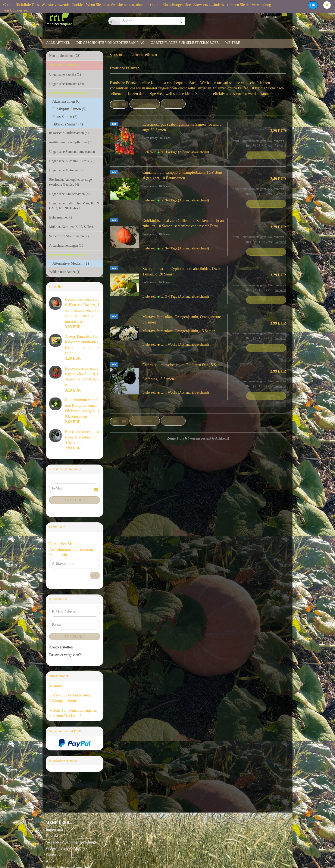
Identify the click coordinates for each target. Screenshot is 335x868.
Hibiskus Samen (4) (68, 124)
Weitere (233, 43)
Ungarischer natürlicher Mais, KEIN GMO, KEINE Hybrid (74, 206)
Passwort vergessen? (65, 655)
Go (95, 575)
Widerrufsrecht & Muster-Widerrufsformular (66, 852)
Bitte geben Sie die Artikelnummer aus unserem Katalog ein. (71, 549)
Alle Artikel (58, 43)
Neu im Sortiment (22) (65, 56)
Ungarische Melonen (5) (66, 170)
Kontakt (52, 836)
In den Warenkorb (266, 155)
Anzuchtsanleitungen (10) (67, 245)
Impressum (54, 829)
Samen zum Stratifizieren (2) (69, 236)
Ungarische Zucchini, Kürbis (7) (71, 161)
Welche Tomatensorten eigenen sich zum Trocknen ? (73, 713)
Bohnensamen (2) (61, 217)
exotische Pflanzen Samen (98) (70, 93)
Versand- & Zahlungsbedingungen (72, 842)
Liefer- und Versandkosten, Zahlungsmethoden (70, 698)
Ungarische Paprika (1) (65, 74)
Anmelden (75, 500)
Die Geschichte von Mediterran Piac (110, 43)
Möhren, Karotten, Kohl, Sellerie (72, 227)
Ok (313, 5)
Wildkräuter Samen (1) (65, 272)
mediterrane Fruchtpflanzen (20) (71, 142)
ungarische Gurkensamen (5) (69, 133)
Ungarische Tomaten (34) (67, 84)
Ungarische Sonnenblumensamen (72, 152)
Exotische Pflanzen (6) (65, 65)
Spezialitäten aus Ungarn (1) (69, 255)
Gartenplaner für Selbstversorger (185, 43)
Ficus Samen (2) (65, 117)
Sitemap (55, 685)
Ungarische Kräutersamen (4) (69, 194)
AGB (50, 861)
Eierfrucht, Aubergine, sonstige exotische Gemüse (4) (71, 182)
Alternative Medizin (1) (71, 263)
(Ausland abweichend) (193, 152)
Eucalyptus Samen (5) (69, 109)
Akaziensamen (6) (66, 101)
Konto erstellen (61, 647)
